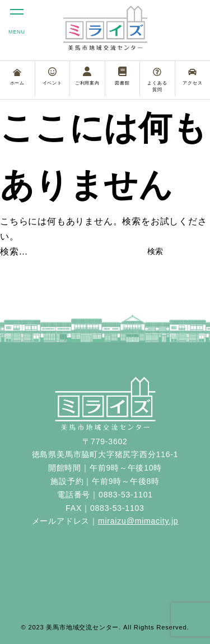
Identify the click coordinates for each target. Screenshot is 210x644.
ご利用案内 (87, 76)
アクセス (192, 77)
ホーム (17, 77)
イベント (52, 76)
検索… (14, 252)
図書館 (122, 76)
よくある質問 (157, 80)
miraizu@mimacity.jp (138, 521)
